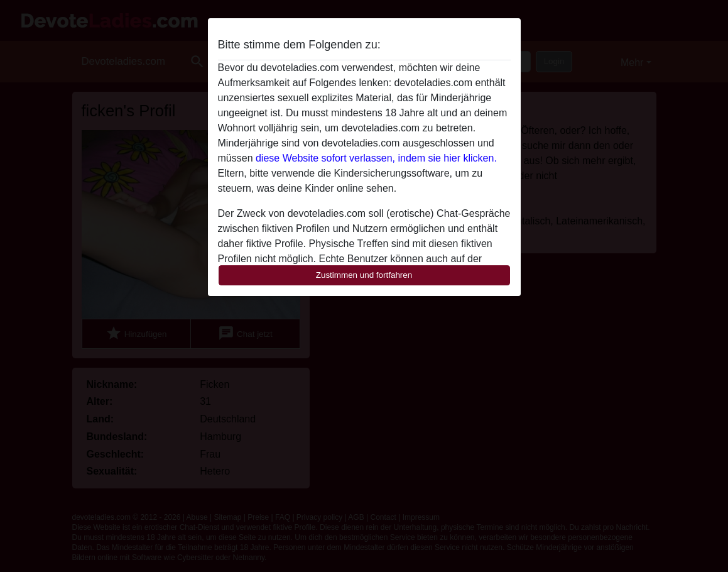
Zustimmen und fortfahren (364, 275)
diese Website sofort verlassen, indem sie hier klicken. (376, 158)
